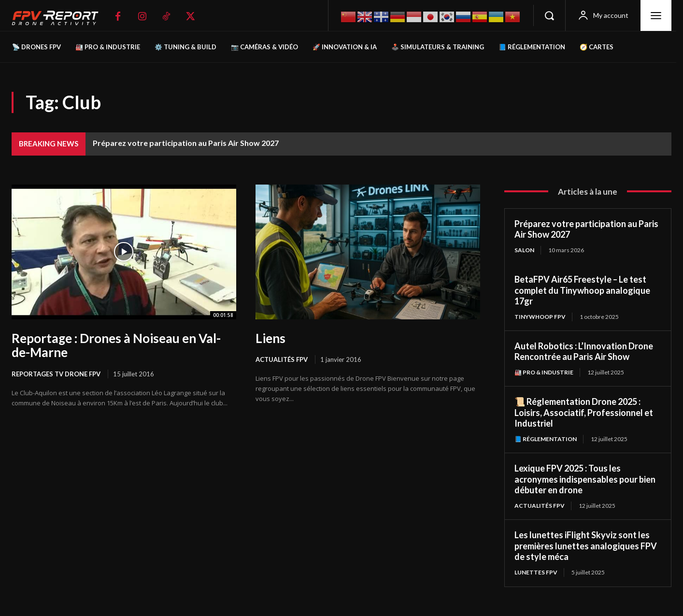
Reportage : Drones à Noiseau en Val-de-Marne (116, 345)
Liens (270, 338)
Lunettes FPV (536, 572)
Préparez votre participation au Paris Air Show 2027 (186, 143)
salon (524, 250)
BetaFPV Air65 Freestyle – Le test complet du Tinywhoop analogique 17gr (582, 290)
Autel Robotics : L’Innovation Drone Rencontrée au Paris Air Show (584, 351)
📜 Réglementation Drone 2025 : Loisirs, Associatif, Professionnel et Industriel (584, 412)
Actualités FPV (282, 359)
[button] (549, 15)
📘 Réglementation (546, 439)
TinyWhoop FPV (540, 317)
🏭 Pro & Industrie (544, 372)
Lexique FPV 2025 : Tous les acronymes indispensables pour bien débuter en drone (585, 479)
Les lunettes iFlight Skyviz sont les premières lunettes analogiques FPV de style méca (586, 546)
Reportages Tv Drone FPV (56, 374)
